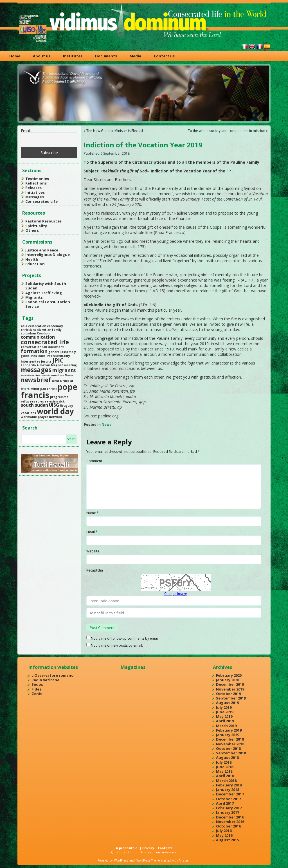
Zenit (37, 694)
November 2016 (230, 822)
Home (15, 56)
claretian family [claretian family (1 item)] (49, 330)
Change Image (176, 594)
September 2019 (231, 698)
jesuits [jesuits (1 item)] (46, 361)
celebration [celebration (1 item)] (37, 326)
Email (26, 131)
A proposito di (127, 848)
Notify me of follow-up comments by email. (125, 638)
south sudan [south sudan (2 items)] (34, 405)
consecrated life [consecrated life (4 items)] (45, 342)
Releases (33, 188)
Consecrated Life (41, 201)
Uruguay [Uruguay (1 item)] (67, 406)
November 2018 (230, 744)
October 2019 (228, 694)
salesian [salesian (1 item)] (51, 401)
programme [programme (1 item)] (59, 397)
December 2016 (230, 817)
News (106, 425)
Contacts (165, 848)
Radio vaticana (45, 680)
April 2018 (225, 776)
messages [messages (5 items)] (36, 370)
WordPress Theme (148, 861)
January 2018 (228, 790)
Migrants (34, 297)
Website (93, 551)
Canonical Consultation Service (48, 304)
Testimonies (37, 179)
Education (35, 264)
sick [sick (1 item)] (62, 401)
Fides (36, 689)
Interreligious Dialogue (48, 255)
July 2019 (224, 707)
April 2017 (225, 803)
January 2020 (228, 680)
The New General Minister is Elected (115, 131)
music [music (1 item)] (46, 375)
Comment (94, 461)
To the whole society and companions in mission (227, 131)
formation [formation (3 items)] (34, 351)
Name (93, 513)
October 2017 (228, 799)
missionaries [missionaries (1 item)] (31, 375)
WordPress (121, 861)
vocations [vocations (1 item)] (28, 413)
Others (32, 230)
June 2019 (225, 712)
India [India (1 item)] (42, 356)
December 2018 (230, 739)
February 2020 (229, 675)
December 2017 (230, 794)
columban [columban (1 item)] (28, 333)
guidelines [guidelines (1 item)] (29, 356)
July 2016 (224, 831)
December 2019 (230, 684)
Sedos (37, 684)
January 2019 (228, 735)
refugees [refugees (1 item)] (28, 401)
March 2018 (226, 781)
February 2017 (229, 808)
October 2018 (228, 748)
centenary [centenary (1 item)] (55, 326)
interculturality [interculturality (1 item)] (58, 356)
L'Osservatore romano (53, 675)
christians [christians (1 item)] (29, 330)
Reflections (36, 183)
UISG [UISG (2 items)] (54, 405)
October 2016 (228, 826)
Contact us (164, 56)
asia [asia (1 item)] (24, 326)
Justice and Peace (42, 250)
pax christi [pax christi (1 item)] (48, 389)
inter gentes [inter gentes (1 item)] (31, 361)
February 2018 (229, 785)
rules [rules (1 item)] (40, 401)
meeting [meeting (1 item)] (70, 365)
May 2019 (224, 716)
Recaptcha (95, 570)
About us (42, 56)
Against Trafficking (44, 293)
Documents (106, 56)
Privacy (148, 848)
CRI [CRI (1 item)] (45, 347)
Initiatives (35, 192)
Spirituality (36, 226)
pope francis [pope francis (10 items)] (49, 391)
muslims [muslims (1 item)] (58, 375)
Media (135, 56)
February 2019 (229, 730)
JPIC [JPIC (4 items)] (58, 360)
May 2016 (224, 835)
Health (32, 259)
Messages (35, 197)
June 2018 (225, 767)
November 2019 (230, 689)
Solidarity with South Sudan (46, 286)
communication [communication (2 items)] (38, 337)
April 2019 (225, 721)
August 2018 (227, 757)
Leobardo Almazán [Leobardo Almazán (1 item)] (35, 365)
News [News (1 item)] (69, 375)
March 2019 (226, 726)
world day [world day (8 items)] (55, 411)
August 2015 (227, 840)
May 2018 (224, 771)
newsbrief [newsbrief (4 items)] (36, 380)
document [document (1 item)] (56, 347)
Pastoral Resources (43, 221)
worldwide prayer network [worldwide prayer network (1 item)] (41, 417)
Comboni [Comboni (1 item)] (44, 333)
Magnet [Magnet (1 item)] (57, 365)
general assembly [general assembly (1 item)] (62, 352)
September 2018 (231, 753)
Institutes (73, 56)
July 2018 (224, 762)
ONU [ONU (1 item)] (55, 381)
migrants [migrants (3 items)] (64, 370)
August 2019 (227, 703)
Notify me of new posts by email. (117, 645)
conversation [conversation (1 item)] (31, 347)
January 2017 (228, 812)
